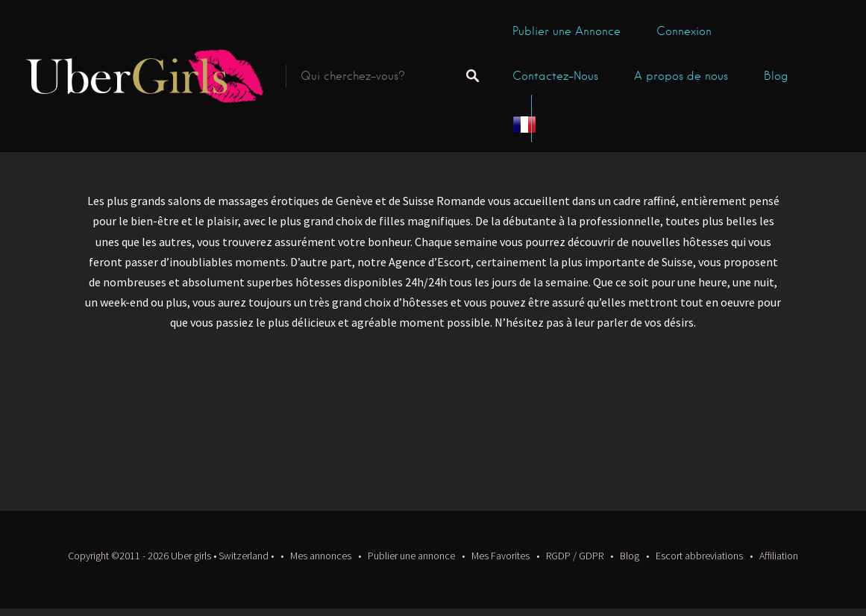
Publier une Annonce (567, 31)
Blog (776, 76)
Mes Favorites (501, 556)
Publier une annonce (411, 556)
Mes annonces (321, 556)
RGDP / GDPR (575, 556)
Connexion (684, 31)
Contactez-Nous (555, 76)
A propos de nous (681, 76)
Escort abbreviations (699, 556)
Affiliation (779, 556)
